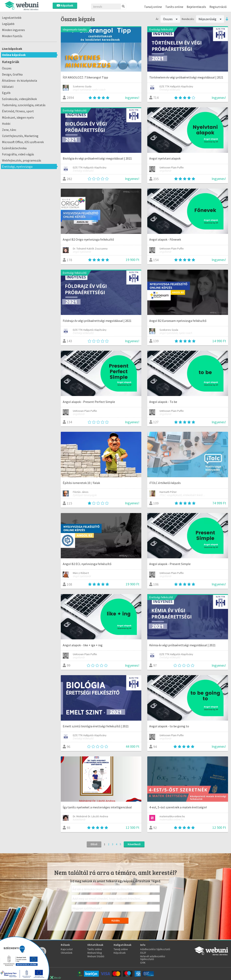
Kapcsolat (67, 949)
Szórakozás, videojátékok (19, 99)
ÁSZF (143, 953)
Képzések (65, 5)
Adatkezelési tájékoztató (155, 949)
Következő (134, 844)
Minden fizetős (12, 36)
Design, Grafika (12, 74)
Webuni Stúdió (96, 956)
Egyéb (6, 93)
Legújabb (8, 24)
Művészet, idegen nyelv (18, 117)
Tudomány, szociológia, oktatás (24, 105)
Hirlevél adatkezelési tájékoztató (153, 958)
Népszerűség (210, 19)
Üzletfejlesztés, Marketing (20, 136)
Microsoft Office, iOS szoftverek (23, 142)
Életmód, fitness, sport (18, 111)
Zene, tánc (9, 130)
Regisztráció (218, 7)
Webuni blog (95, 953)
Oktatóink (67, 953)
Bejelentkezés (196, 7)
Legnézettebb (12, 18)
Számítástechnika (14, 148)
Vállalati (8, 87)
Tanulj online (153, 7)
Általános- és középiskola (19, 80)
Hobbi (6, 124)
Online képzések (14, 55)
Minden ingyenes (13, 30)
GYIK (143, 963)
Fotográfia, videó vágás (18, 154)
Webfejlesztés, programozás (22, 160)
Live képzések (12, 49)
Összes (7, 68)
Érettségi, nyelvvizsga (17, 166)
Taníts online (174, 7)
